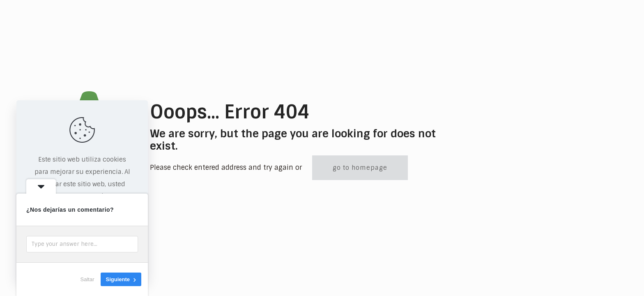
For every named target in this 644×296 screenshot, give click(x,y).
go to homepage (360, 168)
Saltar (87, 279)
